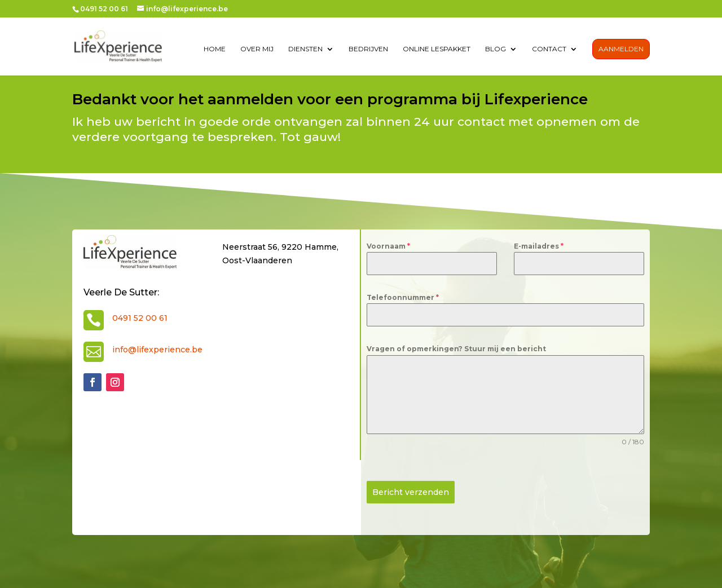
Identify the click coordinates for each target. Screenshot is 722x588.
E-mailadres (539, 246)
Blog (496, 50)
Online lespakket (437, 50)
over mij (257, 50)
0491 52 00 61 (140, 318)
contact (549, 50)
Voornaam (388, 246)
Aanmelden (621, 49)
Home (215, 50)
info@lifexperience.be (157, 350)
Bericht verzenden (411, 492)
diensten (305, 50)
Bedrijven (368, 50)
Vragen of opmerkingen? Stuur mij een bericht (456, 349)
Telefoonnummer (403, 297)
